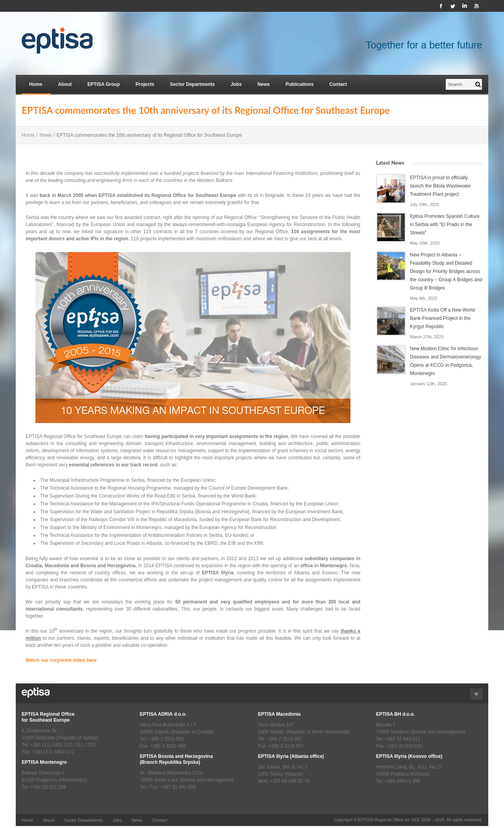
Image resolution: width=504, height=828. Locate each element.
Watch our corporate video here (61, 660)
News (264, 84)
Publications (299, 84)
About (65, 84)
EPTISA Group (104, 84)
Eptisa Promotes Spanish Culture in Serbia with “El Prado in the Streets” (445, 225)
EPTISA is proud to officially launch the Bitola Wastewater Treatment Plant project (440, 186)
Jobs (236, 84)
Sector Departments (193, 84)
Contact (338, 84)
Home (36, 84)
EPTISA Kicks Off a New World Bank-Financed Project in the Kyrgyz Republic (442, 318)
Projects (145, 84)
